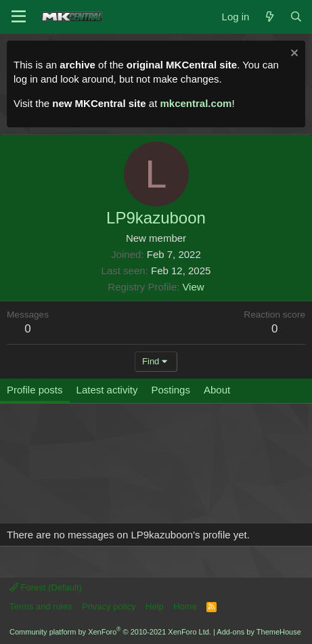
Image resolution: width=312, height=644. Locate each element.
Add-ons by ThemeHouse (259, 632)
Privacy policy (109, 606)
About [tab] (217, 390)
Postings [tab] (171, 390)
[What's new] (269, 17)
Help (155, 606)
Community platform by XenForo (110, 632)
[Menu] (19, 17)
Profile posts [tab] (35, 390)
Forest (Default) (46, 587)
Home (185, 606)
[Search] (296, 17)
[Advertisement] (126, 470)
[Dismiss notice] (293, 55)
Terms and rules (41, 606)
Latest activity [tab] (107, 390)
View (193, 287)
